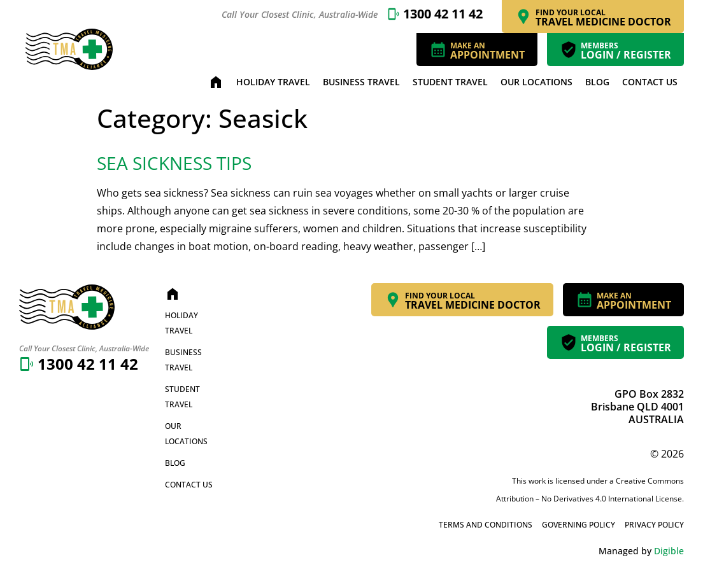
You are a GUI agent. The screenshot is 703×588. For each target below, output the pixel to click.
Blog (597, 82)
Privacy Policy (654, 525)
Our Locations (536, 82)
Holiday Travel (273, 82)
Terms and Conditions (486, 525)
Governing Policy (579, 525)
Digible (669, 551)
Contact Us (650, 82)
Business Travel (361, 82)
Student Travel (450, 82)
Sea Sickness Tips (174, 163)
